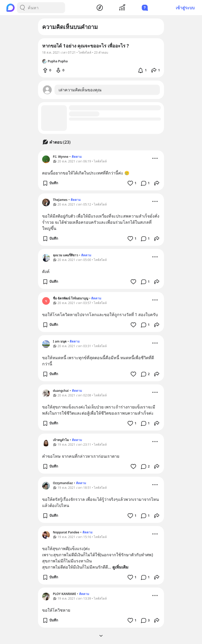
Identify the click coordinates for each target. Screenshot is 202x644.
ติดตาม (77, 157)
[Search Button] (22, 8)
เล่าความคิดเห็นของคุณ (80, 90)
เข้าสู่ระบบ (185, 8)
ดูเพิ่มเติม (120, 567)
